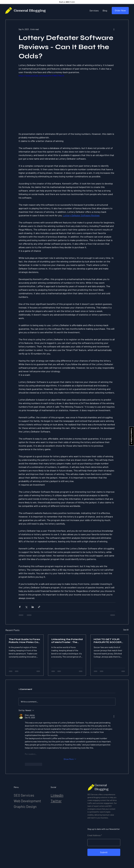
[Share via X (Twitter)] (26, 607)
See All (126, 630)
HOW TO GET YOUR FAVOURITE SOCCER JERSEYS (108, 641)
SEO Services (24, 795)
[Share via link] (39, 607)
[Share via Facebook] (20, 607)
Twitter (56, 801)
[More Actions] (114, 716)
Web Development (27, 801)
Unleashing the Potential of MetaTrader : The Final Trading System (67, 641)
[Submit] (104, 852)
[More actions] (114, 29)
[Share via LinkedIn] (33, 607)
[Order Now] (120, 11)
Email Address (94, 835)
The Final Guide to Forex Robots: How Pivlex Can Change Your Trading (24, 641)
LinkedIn (57, 795)
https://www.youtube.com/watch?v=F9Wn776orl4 (41, 76)
